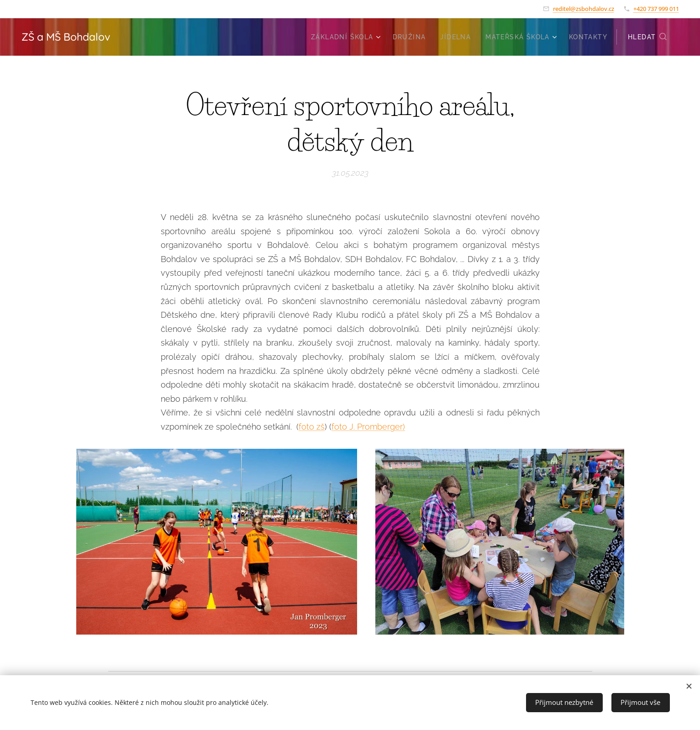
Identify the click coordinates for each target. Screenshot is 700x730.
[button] (647, 37)
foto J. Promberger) (368, 427)
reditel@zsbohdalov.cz (584, 9)
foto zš (312, 427)
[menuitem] (347, 37)
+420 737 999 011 (656, 9)
